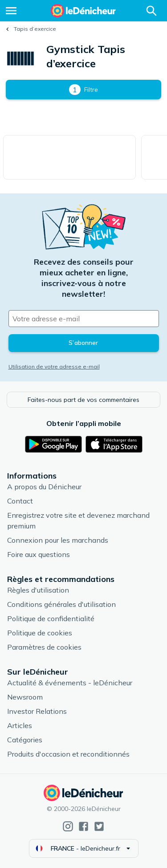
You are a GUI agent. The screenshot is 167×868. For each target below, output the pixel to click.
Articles (20, 725)
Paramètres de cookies (44, 647)
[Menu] (11, 11)
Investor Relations (37, 711)
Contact (20, 501)
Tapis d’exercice (35, 29)
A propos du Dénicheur (44, 487)
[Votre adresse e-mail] (84, 319)
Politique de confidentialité (51, 618)
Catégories (25, 740)
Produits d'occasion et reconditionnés (68, 754)
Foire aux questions (39, 554)
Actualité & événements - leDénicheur (70, 683)
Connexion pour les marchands (58, 540)
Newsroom (25, 697)
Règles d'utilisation (38, 590)
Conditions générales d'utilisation (61, 604)
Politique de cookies (40, 633)
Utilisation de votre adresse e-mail (54, 366)
